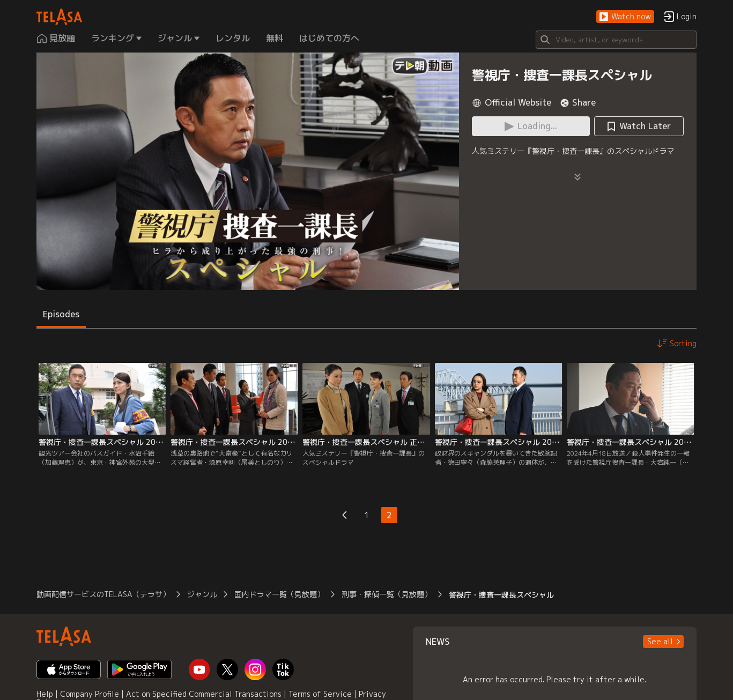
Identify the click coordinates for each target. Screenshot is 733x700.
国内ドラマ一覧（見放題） (279, 594)
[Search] (616, 40)
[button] (625, 17)
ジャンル (202, 594)
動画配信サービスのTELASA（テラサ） (103, 594)
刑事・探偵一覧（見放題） (387, 594)
